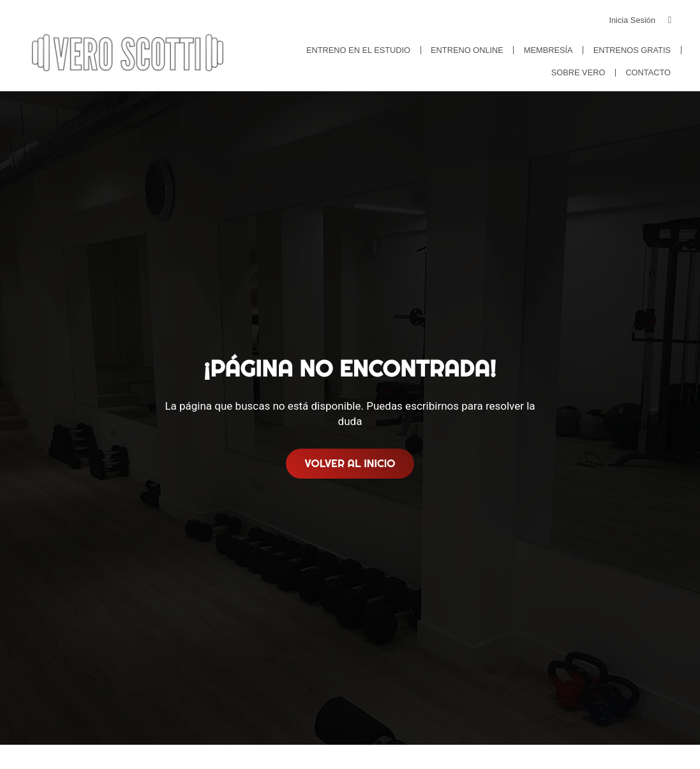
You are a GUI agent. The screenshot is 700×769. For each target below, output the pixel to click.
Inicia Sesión (632, 20)
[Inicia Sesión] (670, 20)
